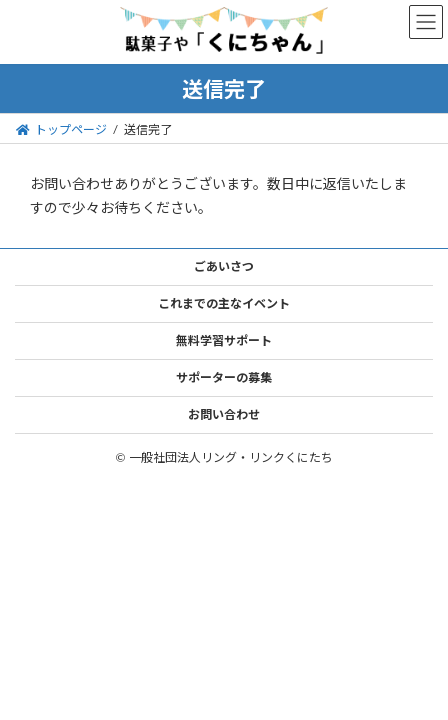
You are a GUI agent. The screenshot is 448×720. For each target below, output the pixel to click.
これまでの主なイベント (224, 303)
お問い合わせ (224, 414)
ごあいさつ (224, 266)
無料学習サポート (224, 340)
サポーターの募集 (224, 377)
